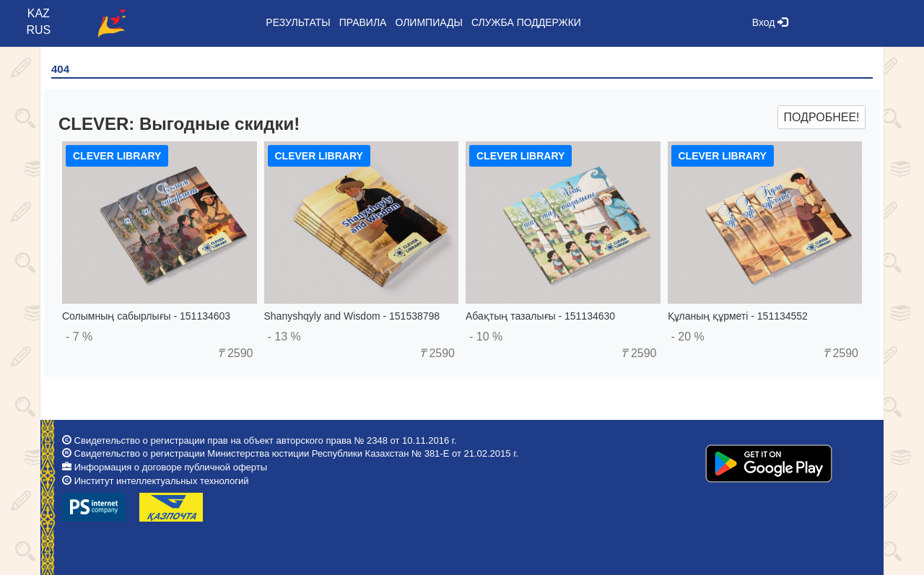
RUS (38, 30)
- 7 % (79, 337)
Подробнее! (821, 117)
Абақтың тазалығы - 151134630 (540, 316)
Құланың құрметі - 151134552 (738, 316)
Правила (363, 22)
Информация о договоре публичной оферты (171, 467)
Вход (770, 22)
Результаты (298, 22)
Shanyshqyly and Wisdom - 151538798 (352, 316)
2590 (235, 353)
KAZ (39, 13)
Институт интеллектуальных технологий (162, 481)
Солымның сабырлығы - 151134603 (146, 316)
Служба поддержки (526, 22)
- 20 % (688, 337)
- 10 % (486, 337)
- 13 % (284, 337)
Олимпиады (428, 22)
